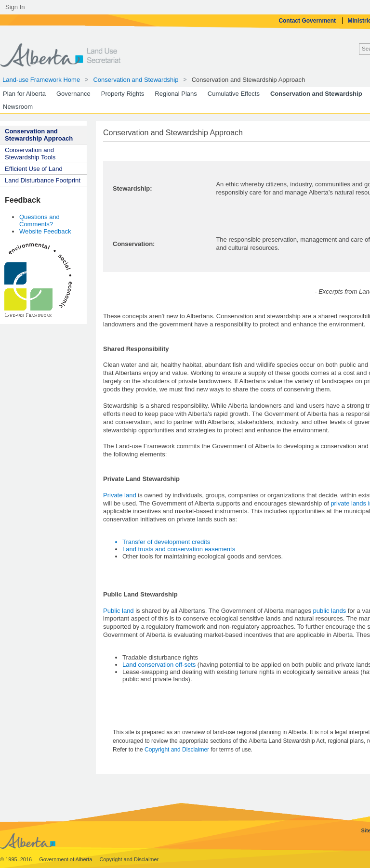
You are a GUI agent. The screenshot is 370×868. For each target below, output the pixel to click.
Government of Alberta (66, 859)
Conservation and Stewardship (136, 80)
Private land (120, 495)
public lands (330, 611)
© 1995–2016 (17, 859)
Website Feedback (45, 231)
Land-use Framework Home (41, 80)
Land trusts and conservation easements (179, 549)
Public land (119, 611)
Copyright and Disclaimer (178, 750)
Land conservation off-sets (159, 665)
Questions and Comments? (40, 220)
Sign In (15, 7)
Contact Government (308, 21)
